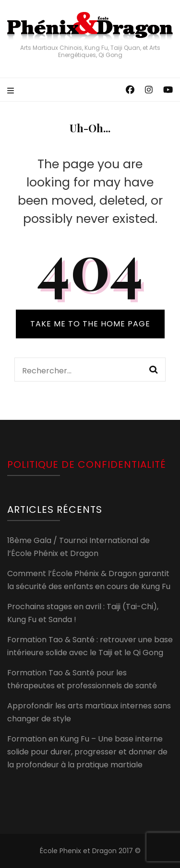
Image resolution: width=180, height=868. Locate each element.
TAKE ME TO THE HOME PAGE (90, 324)
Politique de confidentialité (87, 464)
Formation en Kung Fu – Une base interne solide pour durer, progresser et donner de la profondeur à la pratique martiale (87, 752)
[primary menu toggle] (12, 91)
